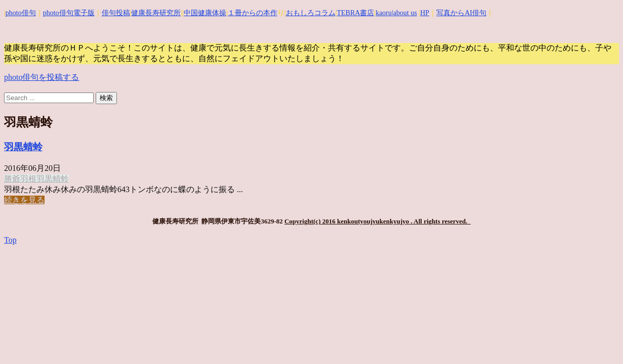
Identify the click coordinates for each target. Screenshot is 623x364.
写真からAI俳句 (461, 13)
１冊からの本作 (253, 13)
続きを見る (24, 200)
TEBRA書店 (355, 13)
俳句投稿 (116, 13)
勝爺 (12, 179)
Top (10, 240)
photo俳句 (21, 13)
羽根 (28, 179)
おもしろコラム (311, 13)
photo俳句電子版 (69, 13)
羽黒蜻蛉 (23, 147)
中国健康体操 (205, 13)
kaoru (384, 13)
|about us (404, 13)
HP (425, 13)
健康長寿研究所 (156, 13)
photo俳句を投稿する (41, 77)
